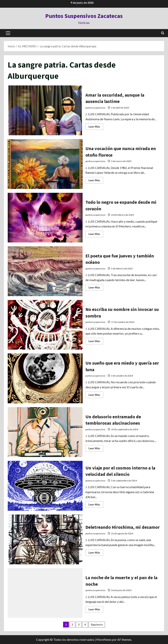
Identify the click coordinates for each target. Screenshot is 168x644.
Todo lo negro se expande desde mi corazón (45, 218)
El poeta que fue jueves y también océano (45, 271)
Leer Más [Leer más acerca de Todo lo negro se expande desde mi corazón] (96, 235)
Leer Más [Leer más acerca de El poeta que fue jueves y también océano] (96, 288)
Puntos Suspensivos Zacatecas (84, 16)
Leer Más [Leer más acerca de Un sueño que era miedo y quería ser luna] (96, 396)
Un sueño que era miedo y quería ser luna (45, 379)
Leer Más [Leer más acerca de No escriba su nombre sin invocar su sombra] (96, 342)
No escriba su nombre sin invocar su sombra (45, 325)
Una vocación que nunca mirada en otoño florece (45, 164)
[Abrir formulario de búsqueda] (163, 33)
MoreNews (104, 640)
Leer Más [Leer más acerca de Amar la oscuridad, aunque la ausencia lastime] (96, 127)
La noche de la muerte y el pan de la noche (45, 593)
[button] (8, 33)
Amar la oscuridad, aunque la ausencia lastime (45, 111)
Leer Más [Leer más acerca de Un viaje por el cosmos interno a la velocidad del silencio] (96, 505)
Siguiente (97, 625)
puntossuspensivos (95, 108)
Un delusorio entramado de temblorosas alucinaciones (45, 432)
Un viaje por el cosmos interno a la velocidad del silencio (45, 486)
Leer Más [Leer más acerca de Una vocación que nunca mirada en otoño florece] (96, 181)
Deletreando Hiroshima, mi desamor (45, 540)
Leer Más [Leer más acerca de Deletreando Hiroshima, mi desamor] (96, 553)
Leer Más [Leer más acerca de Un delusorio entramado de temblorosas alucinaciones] (96, 449)
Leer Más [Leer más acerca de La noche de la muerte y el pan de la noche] (96, 610)
